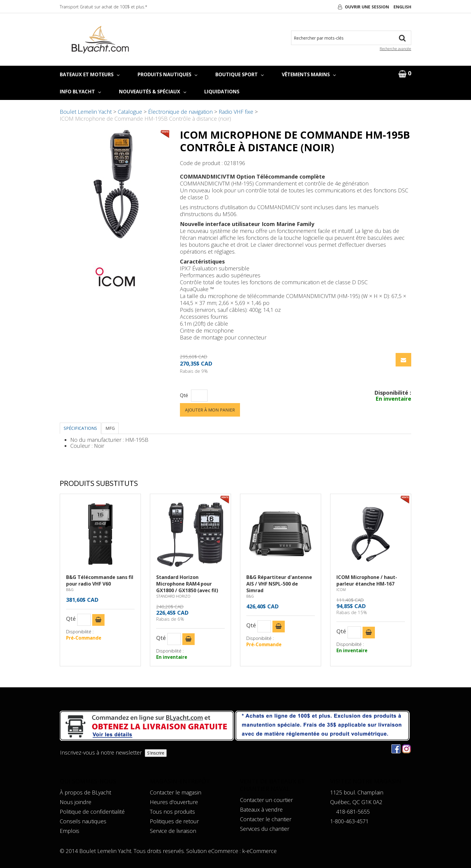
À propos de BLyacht (85, 792)
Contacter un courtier (266, 800)
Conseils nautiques (83, 821)
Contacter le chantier (266, 819)
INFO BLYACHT (80, 92)
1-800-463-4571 (349, 821)
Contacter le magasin (176, 792)
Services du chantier (265, 829)
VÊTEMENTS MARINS (309, 74)
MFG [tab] (110, 428)
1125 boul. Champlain (357, 792)
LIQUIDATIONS (222, 92)
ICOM (341, 590)
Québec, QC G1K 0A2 (356, 802)
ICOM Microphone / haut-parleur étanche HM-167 (367, 580)
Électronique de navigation (180, 112)
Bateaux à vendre (261, 809)
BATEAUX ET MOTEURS (90, 74)
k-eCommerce (259, 851)
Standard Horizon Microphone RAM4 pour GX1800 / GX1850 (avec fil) (187, 584)
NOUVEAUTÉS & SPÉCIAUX (153, 92)
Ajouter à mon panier (210, 410)
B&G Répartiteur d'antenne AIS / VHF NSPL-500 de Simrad (279, 584)
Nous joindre (76, 802)
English (402, 7)
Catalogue (130, 112)
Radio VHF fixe (236, 112)
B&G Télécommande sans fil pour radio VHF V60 (100, 580)
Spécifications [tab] (80, 428)
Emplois (70, 831)
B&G (70, 590)
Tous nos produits (172, 812)
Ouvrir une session (367, 7)
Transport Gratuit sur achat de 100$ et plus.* (103, 7)
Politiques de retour (174, 821)
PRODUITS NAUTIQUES (167, 74)
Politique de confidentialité (92, 812)
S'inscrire (156, 753)
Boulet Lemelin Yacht (86, 112)
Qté (184, 395)
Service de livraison (173, 831)
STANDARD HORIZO (173, 596)
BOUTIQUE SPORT (240, 74)
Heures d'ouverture (174, 802)
